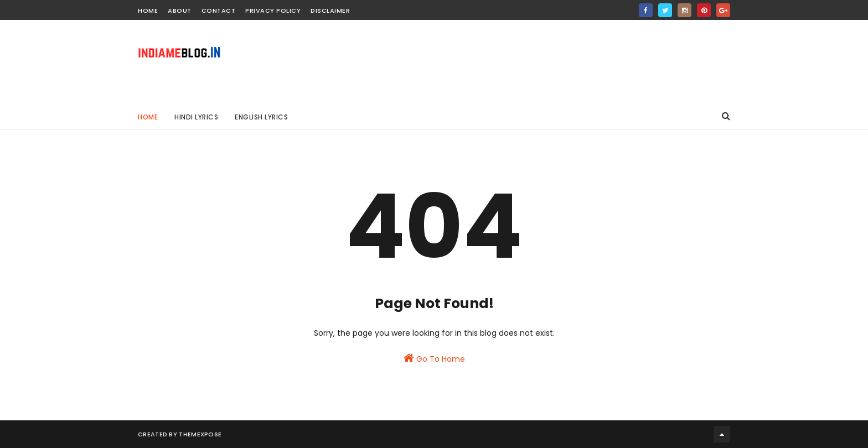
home (148, 11)
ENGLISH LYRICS (261, 117)
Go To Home (434, 358)
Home (148, 117)
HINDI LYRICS (196, 117)
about (180, 11)
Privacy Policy (273, 11)
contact (219, 11)
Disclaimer (330, 11)
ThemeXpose (200, 434)
